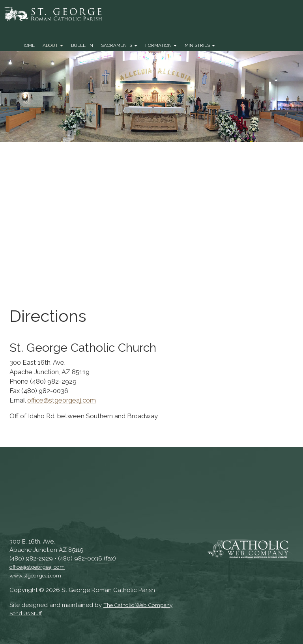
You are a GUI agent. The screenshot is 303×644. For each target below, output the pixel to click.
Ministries (200, 45)
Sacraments (119, 45)
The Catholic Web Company (138, 605)
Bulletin (82, 45)
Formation (161, 45)
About (53, 45)
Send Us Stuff (26, 613)
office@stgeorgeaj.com (62, 400)
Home (28, 45)
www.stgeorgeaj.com (35, 575)
